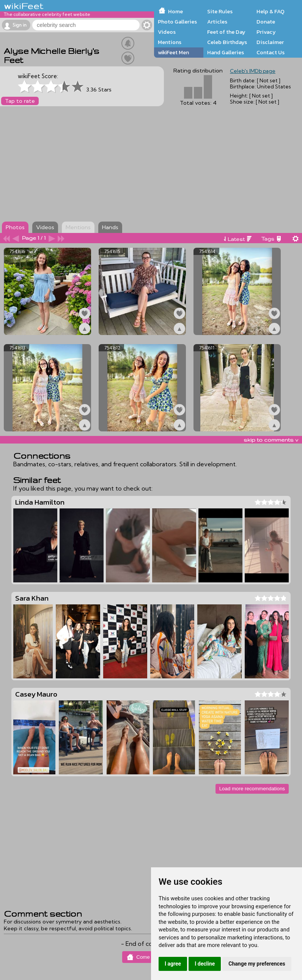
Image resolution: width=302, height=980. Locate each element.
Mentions (170, 42)
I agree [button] (173, 964)
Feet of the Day (226, 32)
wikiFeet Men (173, 52)
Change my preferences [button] (257, 964)
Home (175, 11)
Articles (217, 22)
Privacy (266, 32)
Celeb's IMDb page (253, 71)
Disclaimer (270, 42)
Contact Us (271, 52)
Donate (266, 22)
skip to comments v (271, 440)
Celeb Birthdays (227, 42)
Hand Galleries (226, 52)
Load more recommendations (252, 789)
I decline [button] (205, 964)
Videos (167, 32)
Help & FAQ (271, 11)
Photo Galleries (177, 22)
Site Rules (220, 11)
